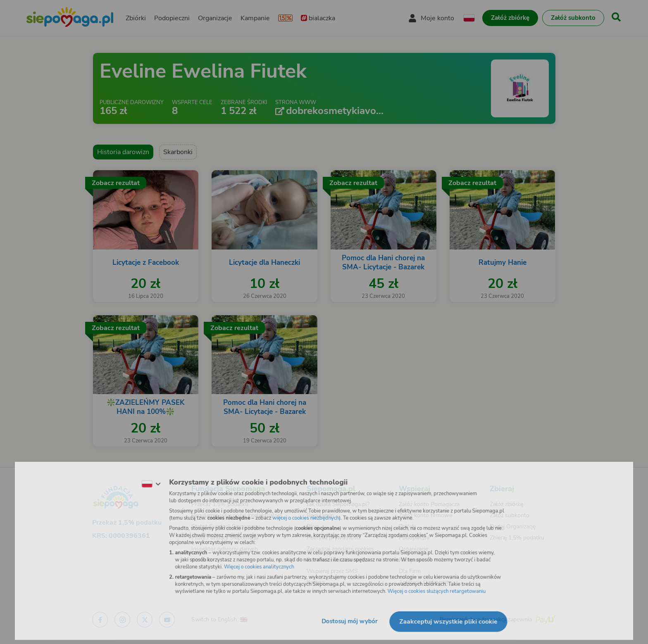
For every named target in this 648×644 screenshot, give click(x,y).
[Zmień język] (143, 481)
